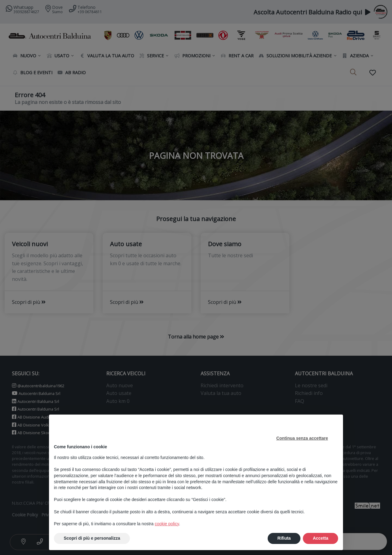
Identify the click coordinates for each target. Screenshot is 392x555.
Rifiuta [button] (284, 538)
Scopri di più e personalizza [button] (92, 538)
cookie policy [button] (167, 524)
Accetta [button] (320, 538)
